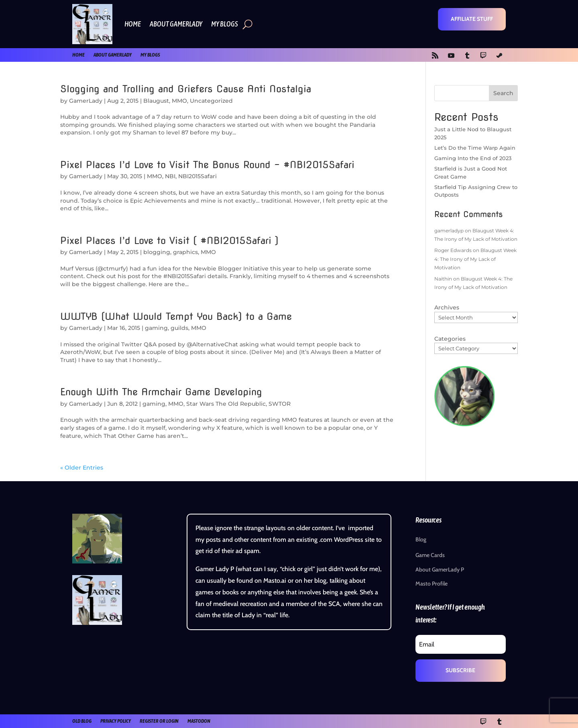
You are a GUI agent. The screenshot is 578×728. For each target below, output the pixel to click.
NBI (170, 176)
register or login (159, 721)
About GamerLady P (440, 569)
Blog (421, 539)
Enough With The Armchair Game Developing (161, 392)
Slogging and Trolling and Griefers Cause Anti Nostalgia (186, 89)
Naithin (443, 279)
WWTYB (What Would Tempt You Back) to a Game (176, 316)
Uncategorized (211, 101)
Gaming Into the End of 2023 (473, 158)
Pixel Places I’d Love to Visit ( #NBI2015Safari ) (169, 241)
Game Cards (430, 555)
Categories (450, 339)
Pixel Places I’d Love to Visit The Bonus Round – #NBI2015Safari (207, 165)
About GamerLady (176, 24)
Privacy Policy (116, 721)
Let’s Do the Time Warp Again (475, 148)
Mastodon (199, 721)
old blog (82, 721)
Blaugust (156, 101)
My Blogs (225, 24)
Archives (447, 307)
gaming (156, 328)
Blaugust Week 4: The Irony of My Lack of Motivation (475, 259)
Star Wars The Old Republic (226, 404)
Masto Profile (431, 584)
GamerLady (86, 101)
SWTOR (280, 404)
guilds (179, 328)
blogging (157, 252)
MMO (179, 101)
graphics (185, 252)
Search (503, 93)
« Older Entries (82, 468)
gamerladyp (449, 231)
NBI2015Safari (197, 176)
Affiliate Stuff (472, 19)
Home (133, 24)
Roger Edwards (453, 250)
